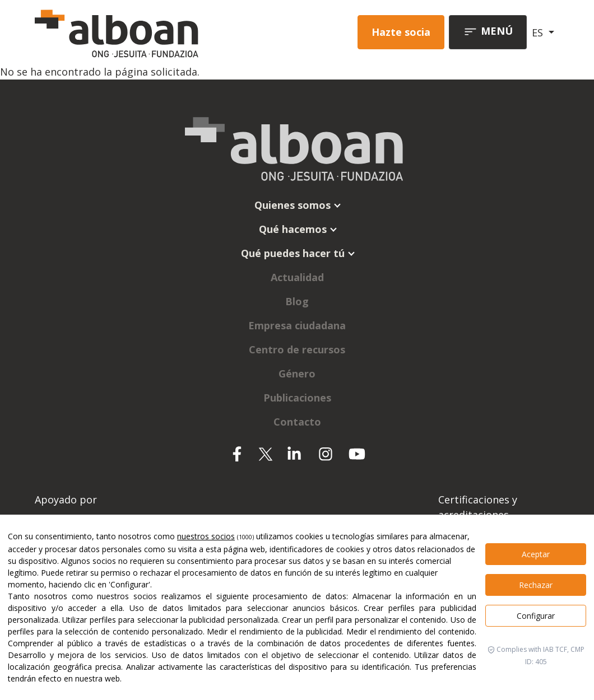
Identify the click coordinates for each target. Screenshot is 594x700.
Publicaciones (297, 398)
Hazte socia (401, 32)
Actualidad (297, 277)
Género (297, 374)
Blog (297, 301)
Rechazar (536, 585)
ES (539, 32)
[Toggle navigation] (488, 32)
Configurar (536, 616)
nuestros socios (206, 536)
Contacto (297, 422)
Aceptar (536, 554)
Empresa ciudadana (297, 325)
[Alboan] (135, 32)
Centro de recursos (297, 349)
